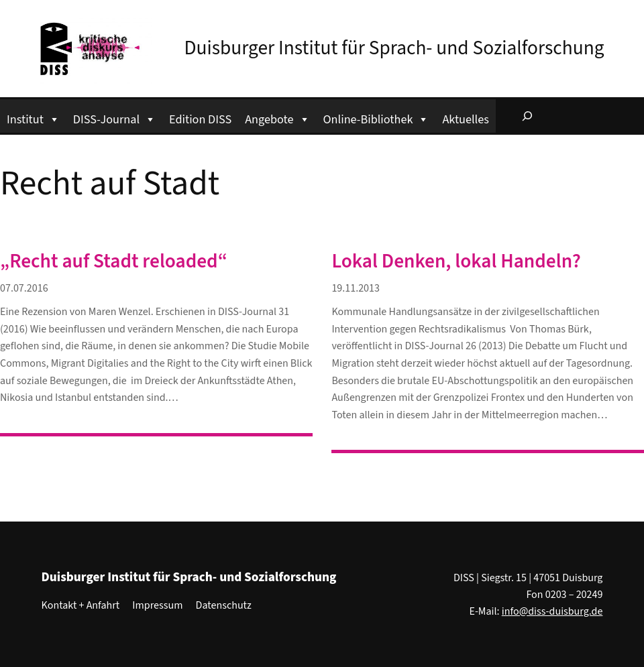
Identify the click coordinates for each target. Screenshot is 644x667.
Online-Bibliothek (376, 118)
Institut (33, 118)
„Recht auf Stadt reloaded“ (114, 262)
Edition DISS (200, 119)
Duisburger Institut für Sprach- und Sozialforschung (394, 48)
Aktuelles (465, 119)
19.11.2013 (356, 288)
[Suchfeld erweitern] (527, 116)
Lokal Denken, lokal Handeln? (456, 262)
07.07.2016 (24, 288)
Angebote (277, 118)
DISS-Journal (114, 118)
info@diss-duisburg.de (552, 611)
